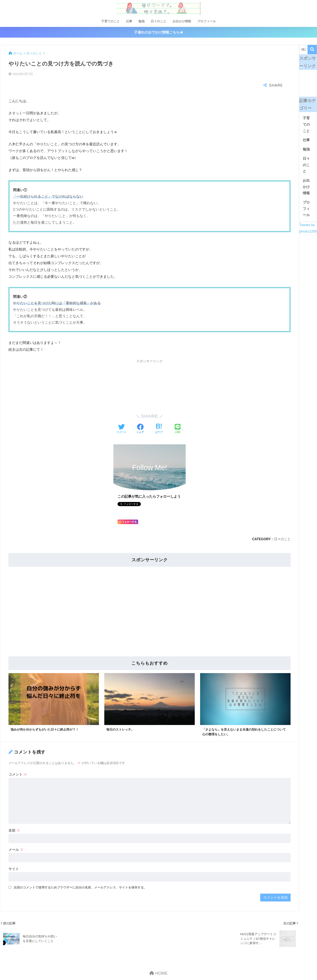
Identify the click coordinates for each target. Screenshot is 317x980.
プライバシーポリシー (171, 969)
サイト (14, 856)
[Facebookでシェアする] (140, 416)
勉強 (141, 21)
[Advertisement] (132, 373)
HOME (158, 960)
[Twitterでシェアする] (121, 416)
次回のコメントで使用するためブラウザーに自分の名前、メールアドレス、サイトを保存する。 (80, 874)
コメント (18, 761)
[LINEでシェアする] (178, 416)
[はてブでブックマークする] (159, 416)
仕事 (129, 21)
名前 (14, 817)
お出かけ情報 (182, 21)
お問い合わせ (142, 969)
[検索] (312, 49)
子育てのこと (110, 21)
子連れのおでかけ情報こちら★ (159, 32)
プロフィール (207, 21)
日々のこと (158, 21)
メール (16, 837)
